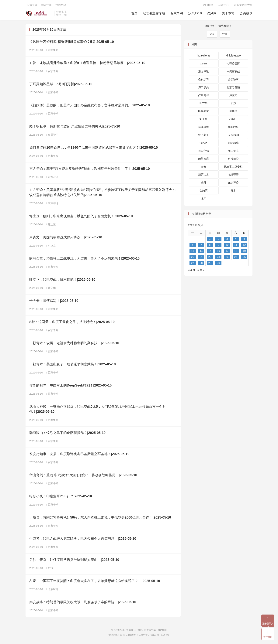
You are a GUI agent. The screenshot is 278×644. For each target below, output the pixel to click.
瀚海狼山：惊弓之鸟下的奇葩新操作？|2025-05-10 (67, 433)
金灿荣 (203, 190)
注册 (225, 34)
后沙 (49, 568)
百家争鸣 (177, 13)
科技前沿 (233, 159)
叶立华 (51, 288)
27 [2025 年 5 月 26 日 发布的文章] (193, 263)
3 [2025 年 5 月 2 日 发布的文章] (227, 239)
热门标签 (208, 5)
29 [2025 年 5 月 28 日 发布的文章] (210, 263)
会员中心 (224, 5)
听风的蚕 (203, 111)
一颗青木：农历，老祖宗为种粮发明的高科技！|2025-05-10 (74, 343)
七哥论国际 (233, 63)
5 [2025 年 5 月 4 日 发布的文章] (244, 239)
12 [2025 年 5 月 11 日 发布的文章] (244, 245)
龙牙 (203, 198)
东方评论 (52, 177)
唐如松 (233, 111)
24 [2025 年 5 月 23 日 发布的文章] (227, 257)
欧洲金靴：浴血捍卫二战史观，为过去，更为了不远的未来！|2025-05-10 (84, 258)
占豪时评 (52, 589)
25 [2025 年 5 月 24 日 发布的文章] (236, 257)
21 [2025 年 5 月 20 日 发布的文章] (201, 257)
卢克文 (51, 246)
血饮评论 (233, 182)
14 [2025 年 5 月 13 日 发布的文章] (201, 251)
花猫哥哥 (233, 175)
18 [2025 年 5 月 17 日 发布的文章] (236, 251)
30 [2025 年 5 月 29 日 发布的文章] (218, 263)
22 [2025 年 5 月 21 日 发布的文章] (210, 257)
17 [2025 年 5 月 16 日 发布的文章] (227, 251)
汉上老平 (203, 135)
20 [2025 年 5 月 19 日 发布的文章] (193, 257)
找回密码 (61, 5)
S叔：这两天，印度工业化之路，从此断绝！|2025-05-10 (72, 322)
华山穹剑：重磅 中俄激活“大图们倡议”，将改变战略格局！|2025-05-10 (83, 475)
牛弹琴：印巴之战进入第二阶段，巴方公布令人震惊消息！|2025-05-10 (83, 539)
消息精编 (233, 143)
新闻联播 (203, 127)
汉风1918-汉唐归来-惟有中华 (39, 13)
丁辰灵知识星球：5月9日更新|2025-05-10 (61, 84)
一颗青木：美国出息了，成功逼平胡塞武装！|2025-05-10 (73, 364)
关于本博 (228, 13)
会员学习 (52, 135)
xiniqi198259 (233, 56)
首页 (134, 13)
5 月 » (201, 270)
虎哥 (203, 182)
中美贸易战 (233, 71)
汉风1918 (195, 13)
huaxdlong (204, 56)
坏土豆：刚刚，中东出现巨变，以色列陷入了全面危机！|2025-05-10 (81, 216)
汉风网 (212, 13)
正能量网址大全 (243, 5)
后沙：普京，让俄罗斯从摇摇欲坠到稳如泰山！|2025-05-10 (74, 560)
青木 (233, 190)
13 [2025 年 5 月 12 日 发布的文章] (193, 251)
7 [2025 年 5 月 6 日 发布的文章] (201, 245)
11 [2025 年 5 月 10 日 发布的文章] (236, 245)
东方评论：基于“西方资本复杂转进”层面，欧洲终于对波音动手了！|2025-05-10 (90, 169)
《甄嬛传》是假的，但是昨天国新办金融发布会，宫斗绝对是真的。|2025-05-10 (90, 105)
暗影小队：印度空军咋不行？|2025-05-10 (61, 496)
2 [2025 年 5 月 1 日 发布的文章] (218, 239)
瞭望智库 (203, 159)
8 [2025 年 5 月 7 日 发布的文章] (210, 245)
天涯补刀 (233, 119)
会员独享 (246, 13)
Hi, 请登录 (31, 5)
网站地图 (162, 630)
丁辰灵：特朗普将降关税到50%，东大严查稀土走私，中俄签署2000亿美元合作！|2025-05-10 (100, 517)
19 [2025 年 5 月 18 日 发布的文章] (244, 251)
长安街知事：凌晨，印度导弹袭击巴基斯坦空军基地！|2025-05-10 (79, 454)
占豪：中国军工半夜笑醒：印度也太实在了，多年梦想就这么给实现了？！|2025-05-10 (95, 581)
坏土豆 (51, 224)
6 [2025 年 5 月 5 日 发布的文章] (193, 245)
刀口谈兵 (203, 87)
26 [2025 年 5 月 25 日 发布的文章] (244, 257)
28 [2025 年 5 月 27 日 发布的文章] (201, 263)
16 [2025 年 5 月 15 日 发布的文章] (218, 251)
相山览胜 (233, 151)
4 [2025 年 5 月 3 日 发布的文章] (236, 239)
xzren (203, 63)
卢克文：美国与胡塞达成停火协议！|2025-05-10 (66, 237)
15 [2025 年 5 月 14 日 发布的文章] (210, 251)
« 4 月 (192, 270)
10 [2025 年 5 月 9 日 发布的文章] (227, 245)
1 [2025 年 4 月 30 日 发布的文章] (210, 239)
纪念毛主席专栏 (154, 13)
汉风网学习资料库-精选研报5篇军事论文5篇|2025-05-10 (72, 42)
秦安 (203, 167)
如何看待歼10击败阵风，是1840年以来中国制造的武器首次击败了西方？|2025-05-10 (94, 148)
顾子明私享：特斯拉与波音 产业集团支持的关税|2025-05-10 (75, 126)
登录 (212, 34)
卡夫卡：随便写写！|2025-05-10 (54, 301)
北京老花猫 (233, 87)
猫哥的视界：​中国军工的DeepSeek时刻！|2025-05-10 (70, 385)
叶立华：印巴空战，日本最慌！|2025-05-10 (62, 280)
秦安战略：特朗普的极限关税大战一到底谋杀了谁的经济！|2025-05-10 (83, 602)
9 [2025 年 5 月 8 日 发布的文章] (218, 245)
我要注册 (46, 5)
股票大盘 (203, 175)
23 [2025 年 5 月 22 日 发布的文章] (218, 257)
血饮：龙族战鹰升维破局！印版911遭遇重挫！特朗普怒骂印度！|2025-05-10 (87, 63)
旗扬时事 (233, 127)
